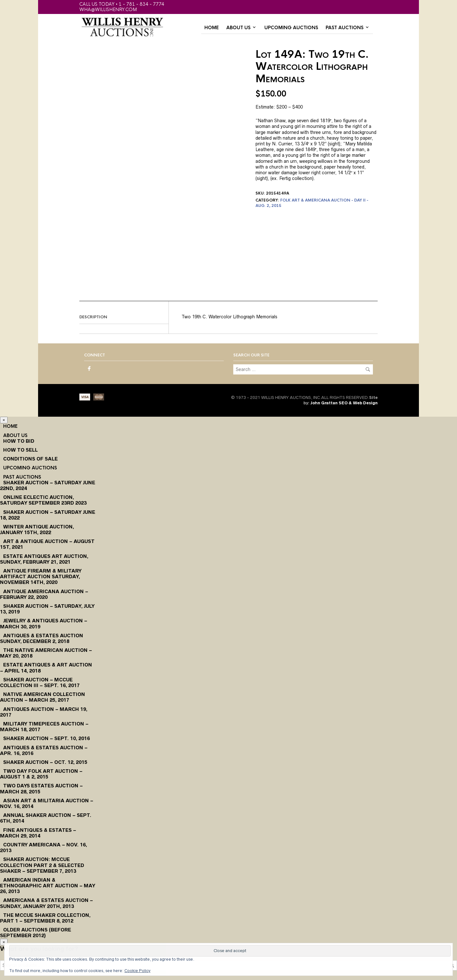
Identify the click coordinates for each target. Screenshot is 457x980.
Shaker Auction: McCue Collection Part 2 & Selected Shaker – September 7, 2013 (42, 865)
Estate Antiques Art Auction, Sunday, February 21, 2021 (44, 559)
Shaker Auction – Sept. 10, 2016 (46, 738)
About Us (238, 28)
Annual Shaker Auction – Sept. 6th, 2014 (46, 818)
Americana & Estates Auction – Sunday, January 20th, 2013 (46, 903)
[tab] (124, 317)
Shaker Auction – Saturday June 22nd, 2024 (48, 485)
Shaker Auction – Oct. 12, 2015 (45, 762)
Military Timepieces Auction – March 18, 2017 (44, 727)
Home (212, 28)
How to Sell (20, 450)
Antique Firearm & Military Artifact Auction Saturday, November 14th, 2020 (41, 576)
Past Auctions (344, 28)
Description (93, 317)
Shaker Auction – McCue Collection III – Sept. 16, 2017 (40, 682)
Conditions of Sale (30, 459)
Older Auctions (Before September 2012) (36, 933)
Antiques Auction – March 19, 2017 (44, 712)
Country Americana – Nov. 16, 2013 (43, 848)
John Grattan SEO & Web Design (344, 403)
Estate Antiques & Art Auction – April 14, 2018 (46, 668)
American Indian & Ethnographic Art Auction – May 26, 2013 (48, 886)
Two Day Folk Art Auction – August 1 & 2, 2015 (41, 774)
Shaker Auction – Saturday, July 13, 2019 (47, 609)
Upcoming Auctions (291, 28)
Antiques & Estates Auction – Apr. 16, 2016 (44, 750)
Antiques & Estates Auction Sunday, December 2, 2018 (42, 638)
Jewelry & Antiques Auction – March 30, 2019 (44, 623)
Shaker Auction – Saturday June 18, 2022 (48, 515)
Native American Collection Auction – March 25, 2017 (43, 697)
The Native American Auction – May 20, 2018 (46, 653)
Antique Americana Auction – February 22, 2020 (44, 594)
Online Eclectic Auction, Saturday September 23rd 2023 (43, 500)
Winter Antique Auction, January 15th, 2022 (37, 530)
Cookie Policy (137, 971)
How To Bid (19, 441)
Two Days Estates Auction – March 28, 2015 (41, 788)
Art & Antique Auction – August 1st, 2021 (47, 544)
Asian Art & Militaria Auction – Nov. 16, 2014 (47, 803)
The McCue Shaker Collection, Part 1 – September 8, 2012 (45, 918)
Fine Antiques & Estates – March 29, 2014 (38, 833)
